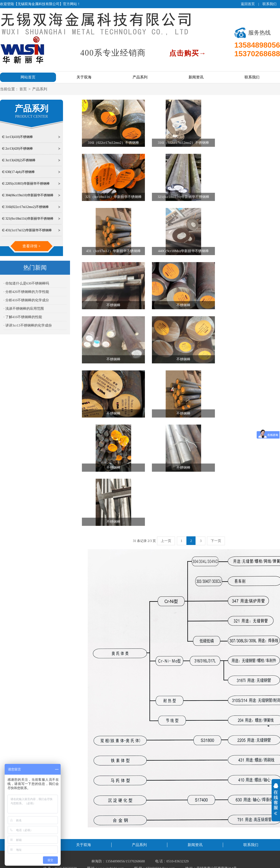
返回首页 (248, 4)
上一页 (166, 541)
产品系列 (140, 77)
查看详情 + (31, 246)
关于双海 (84, 77)
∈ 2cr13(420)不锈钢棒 (17, 149)
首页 (23, 89)
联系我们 (269, 4)
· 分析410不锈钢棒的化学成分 (26, 300)
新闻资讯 (196, 77)
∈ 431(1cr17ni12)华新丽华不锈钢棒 (27, 230)
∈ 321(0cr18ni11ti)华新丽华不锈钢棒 (28, 219)
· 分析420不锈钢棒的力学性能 (26, 292)
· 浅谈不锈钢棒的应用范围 (24, 309)
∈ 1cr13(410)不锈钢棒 (17, 137)
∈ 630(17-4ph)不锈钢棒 (18, 172)
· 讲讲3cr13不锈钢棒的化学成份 (28, 325)
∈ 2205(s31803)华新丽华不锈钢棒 (26, 184)
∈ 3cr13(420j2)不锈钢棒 (19, 160)
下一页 (216, 541)
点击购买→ (188, 53)
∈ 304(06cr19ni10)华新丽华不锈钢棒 (28, 195)
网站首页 (28, 77)
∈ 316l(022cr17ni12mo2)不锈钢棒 (25, 207)
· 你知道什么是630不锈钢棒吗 (26, 283)
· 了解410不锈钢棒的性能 (23, 317)
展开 (276, 799)
